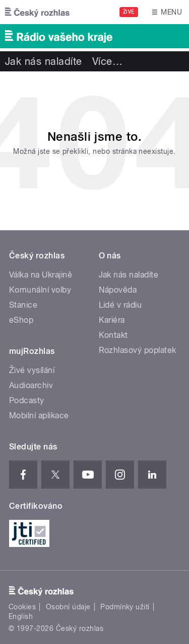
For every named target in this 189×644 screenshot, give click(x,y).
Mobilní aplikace (39, 416)
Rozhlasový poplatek (138, 350)
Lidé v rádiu (120, 305)
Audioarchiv (31, 385)
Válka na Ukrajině (41, 275)
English (21, 616)
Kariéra (112, 320)
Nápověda (118, 290)
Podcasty (27, 400)
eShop (21, 320)
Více (107, 61)
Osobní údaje (68, 607)
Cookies (22, 607)
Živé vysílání (32, 370)
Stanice (23, 305)
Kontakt (113, 335)
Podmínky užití (125, 607)
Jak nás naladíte (44, 61)
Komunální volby (40, 290)
